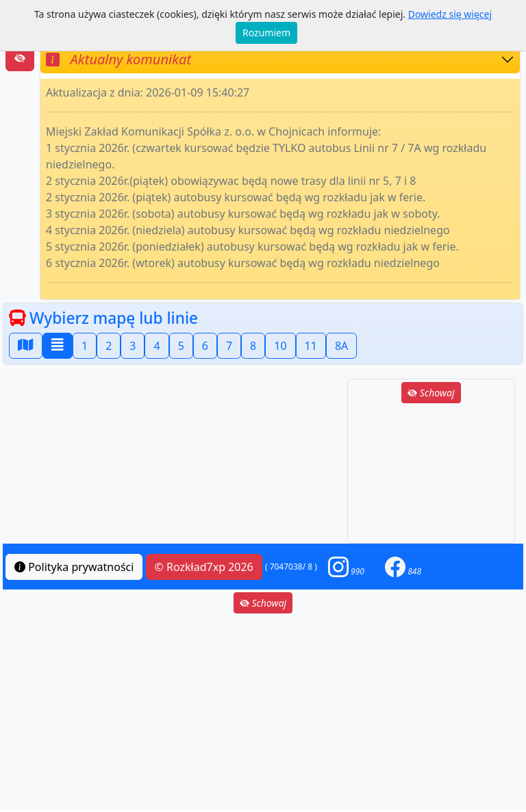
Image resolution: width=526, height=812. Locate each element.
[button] (346, 567)
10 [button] (280, 346)
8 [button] (253, 346)
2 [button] (109, 346)
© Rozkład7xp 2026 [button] (204, 567)
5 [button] (181, 346)
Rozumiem (266, 33)
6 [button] (205, 346)
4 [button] (156, 346)
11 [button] (311, 346)
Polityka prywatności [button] (74, 567)
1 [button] (85, 346)
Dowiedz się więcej (450, 14)
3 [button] (133, 346)
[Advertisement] (431, 474)
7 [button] (229, 346)
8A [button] (341, 346)
